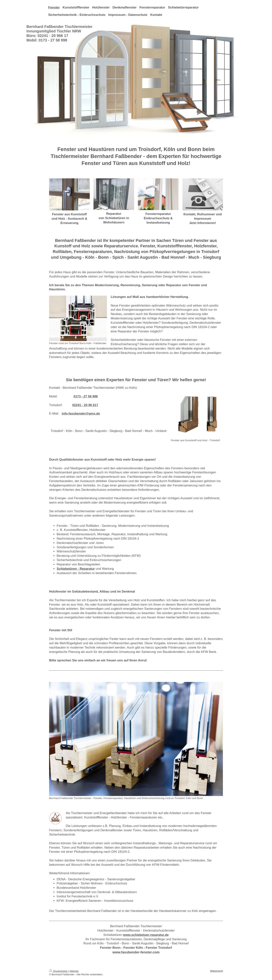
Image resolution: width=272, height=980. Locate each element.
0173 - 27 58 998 (86, 396)
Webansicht (216, 971)
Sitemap (74, 971)
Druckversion (59, 971)
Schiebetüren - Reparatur (76, 569)
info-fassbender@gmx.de (81, 414)
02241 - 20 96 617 (85, 405)
